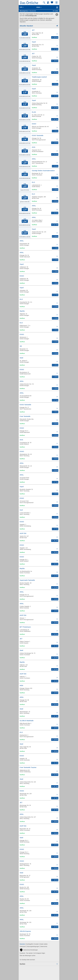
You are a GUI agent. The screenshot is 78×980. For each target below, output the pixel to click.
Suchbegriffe (30, 944)
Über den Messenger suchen (28, 956)
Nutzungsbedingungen (33, 947)
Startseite (22, 944)
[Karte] (57, 7)
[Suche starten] (44, 3)
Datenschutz (44, 947)
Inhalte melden (44, 944)
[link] (57, 15)
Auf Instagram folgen (39, 953)
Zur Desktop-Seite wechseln (27, 960)
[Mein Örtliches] (49, 3)
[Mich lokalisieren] (39, 26)
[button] (29, 950)
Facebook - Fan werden (26, 953)
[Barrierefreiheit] (57, 3)
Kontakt (36, 944)
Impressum (23, 947)
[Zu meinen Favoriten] (52, 3)
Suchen (22, 964)
